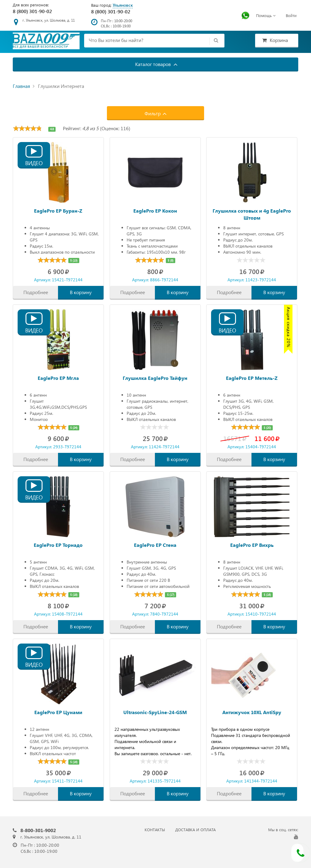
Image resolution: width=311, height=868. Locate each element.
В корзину (81, 292)
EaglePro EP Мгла (58, 378)
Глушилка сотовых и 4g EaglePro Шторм (252, 214)
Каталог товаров (156, 64)
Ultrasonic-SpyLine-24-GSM (155, 712)
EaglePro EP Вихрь (252, 545)
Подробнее (36, 292)
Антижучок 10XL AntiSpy (252, 712)
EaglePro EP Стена (155, 545)
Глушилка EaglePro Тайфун (155, 378)
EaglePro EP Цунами (58, 712)
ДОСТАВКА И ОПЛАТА (195, 830)
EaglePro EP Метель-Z (252, 378)
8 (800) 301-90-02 (32, 11)
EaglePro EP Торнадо (58, 545)
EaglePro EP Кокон (155, 211)
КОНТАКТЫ (155, 830)
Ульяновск (123, 5)
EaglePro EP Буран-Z (58, 211)
